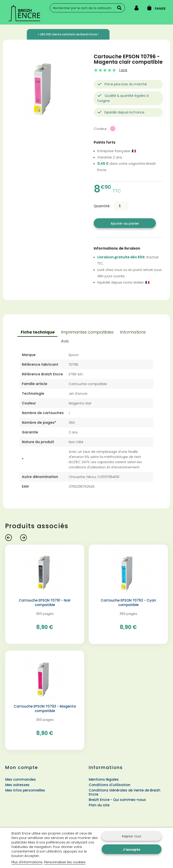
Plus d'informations (27, 862)
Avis (65, 341)
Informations (133, 332)
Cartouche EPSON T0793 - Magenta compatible (45, 709)
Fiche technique (38, 332)
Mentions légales (104, 779)
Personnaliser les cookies (65, 862)
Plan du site (99, 805)
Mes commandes (20, 779)
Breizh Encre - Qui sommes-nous (117, 800)
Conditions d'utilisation (110, 785)
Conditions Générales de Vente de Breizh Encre (125, 792)
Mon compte (22, 767)
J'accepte (132, 850)
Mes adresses (17, 785)
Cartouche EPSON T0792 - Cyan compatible (128, 603)
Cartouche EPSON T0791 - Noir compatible (45, 603)
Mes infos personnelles (25, 790)
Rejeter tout (132, 836)
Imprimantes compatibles (87, 332)
